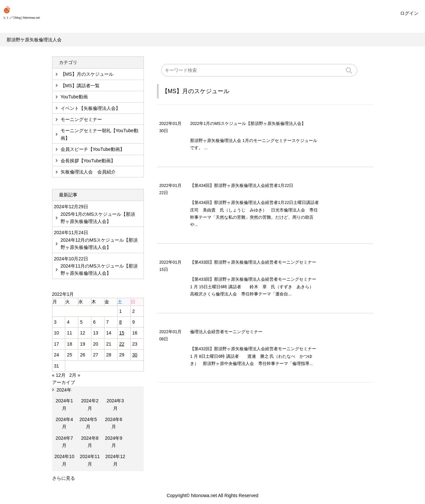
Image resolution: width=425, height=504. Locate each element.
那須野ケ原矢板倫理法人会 (34, 40)
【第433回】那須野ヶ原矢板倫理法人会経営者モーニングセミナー (255, 262)
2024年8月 (90, 442)
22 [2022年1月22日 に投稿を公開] (122, 344)
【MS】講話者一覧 (80, 86)
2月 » (75, 375)
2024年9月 (114, 442)
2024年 (64, 390)
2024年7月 (64, 442)
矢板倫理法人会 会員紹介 (88, 172)
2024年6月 (114, 423)
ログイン (409, 13)
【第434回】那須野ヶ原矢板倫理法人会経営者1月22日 (242, 186)
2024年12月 (115, 460)
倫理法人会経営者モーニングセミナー (228, 332)
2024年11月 (90, 460)
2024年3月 (115, 404)
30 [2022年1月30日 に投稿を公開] (135, 355)
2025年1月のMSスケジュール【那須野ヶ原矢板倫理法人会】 (98, 218)
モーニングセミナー (81, 119)
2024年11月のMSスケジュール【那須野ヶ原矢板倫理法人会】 (99, 270)
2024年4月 (64, 423)
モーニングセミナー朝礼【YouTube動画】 (99, 134)
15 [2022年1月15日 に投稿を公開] (122, 333)
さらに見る (64, 478)
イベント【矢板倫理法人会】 (90, 108)
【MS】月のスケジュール (196, 91)
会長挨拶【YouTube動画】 (88, 161)
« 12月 (59, 375)
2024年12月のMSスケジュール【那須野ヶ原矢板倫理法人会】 (99, 244)
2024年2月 (90, 404)
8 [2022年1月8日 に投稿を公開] (121, 322)
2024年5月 (88, 423)
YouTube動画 (74, 97)
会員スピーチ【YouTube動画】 (93, 149)
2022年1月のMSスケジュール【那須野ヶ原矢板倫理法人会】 (248, 124)
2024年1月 (64, 404)
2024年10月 (64, 460)
